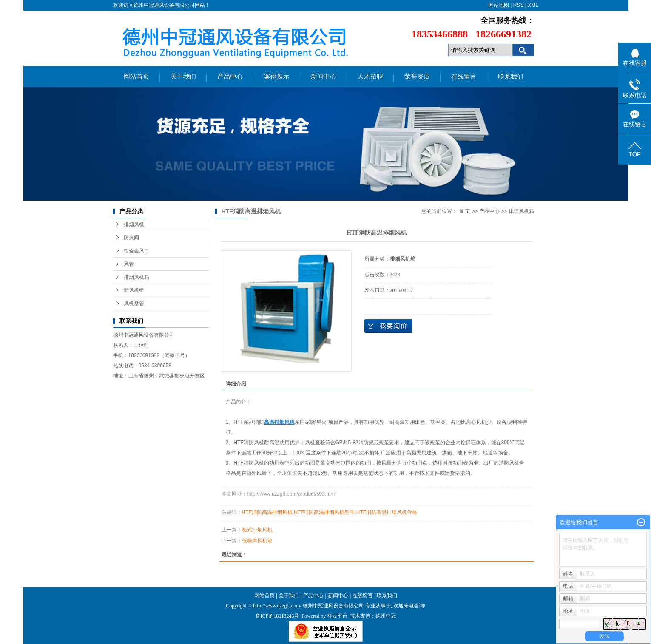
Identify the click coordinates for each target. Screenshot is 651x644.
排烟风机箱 (136, 277)
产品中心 (230, 77)
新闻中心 (324, 77)
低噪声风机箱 (257, 541)
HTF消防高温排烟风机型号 (324, 512)
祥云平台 (337, 616)
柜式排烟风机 (257, 530)
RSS (519, 5)
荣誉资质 (417, 77)
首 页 (465, 211)
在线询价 (388, 326)
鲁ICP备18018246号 (277, 616)
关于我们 (183, 77)
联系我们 (511, 77)
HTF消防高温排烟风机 (267, 512)
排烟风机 (134, 224)
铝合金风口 (136, 251)
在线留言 (464, 77)
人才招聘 (370, 77)
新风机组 (134, 290)
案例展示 (277, 77)
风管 (129, 264)
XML (533, 5)
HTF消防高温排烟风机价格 (387, 512)
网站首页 (136, 77)
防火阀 (131, 238)
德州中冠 (386, 616)
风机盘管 (134, 304)
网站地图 (499, 5)
